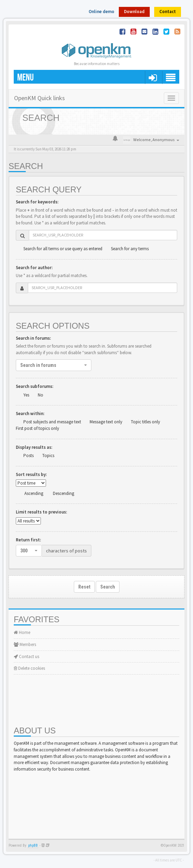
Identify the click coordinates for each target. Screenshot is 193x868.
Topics (48, 456)
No (41, 395)
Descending (64, 493)
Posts (29, 456)
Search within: (30, 414)
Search (108, 587)
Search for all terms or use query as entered (63, 249)
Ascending (34, 493)
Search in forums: (33, 338)
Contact (168, 12)
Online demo (101, 12)
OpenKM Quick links (39, 98)
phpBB (33, 845)
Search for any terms (130, 249)
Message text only (106, 422)
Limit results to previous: (41, 512)
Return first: (28, 540)
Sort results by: (31, 474)
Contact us (26, 657)
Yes (26, 395)
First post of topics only (37, 428)
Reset (84, 587)
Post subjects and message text (52, 422)
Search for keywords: (37, 202)
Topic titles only (145, 422)
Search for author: (34, 268)
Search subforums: (35, 386)
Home (22, 632)
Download (134, 12)
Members (25, 644)
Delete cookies (29, 668)
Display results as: (34, 447)
